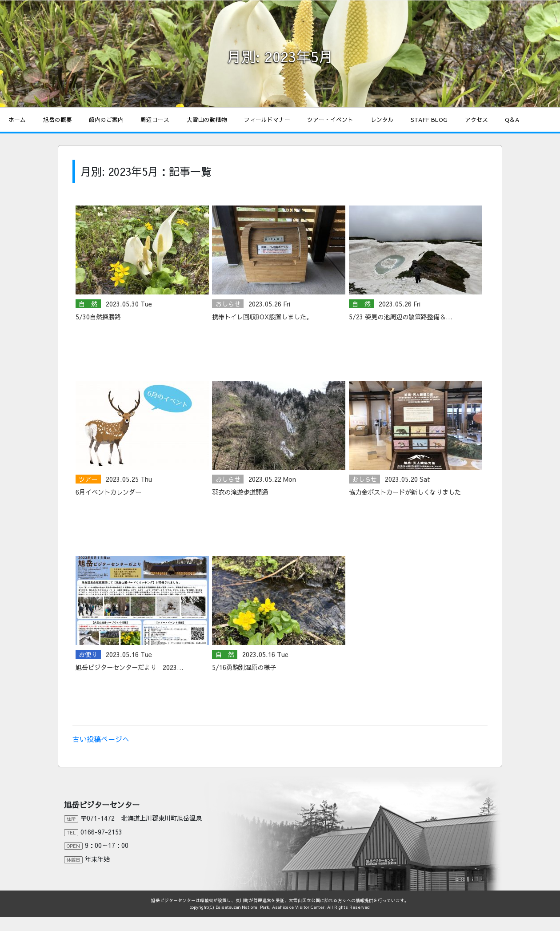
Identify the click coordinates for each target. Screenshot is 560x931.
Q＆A (512, 119)
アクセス (476, 119)
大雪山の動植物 (207, 119)
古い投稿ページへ (101, 739)
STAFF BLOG (429, 119)
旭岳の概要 (58, 119)
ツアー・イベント (330, 119)
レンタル (382, 119)
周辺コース (155, 119)
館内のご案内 (106, 119)
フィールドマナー (267, 119)
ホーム (17, 119)
